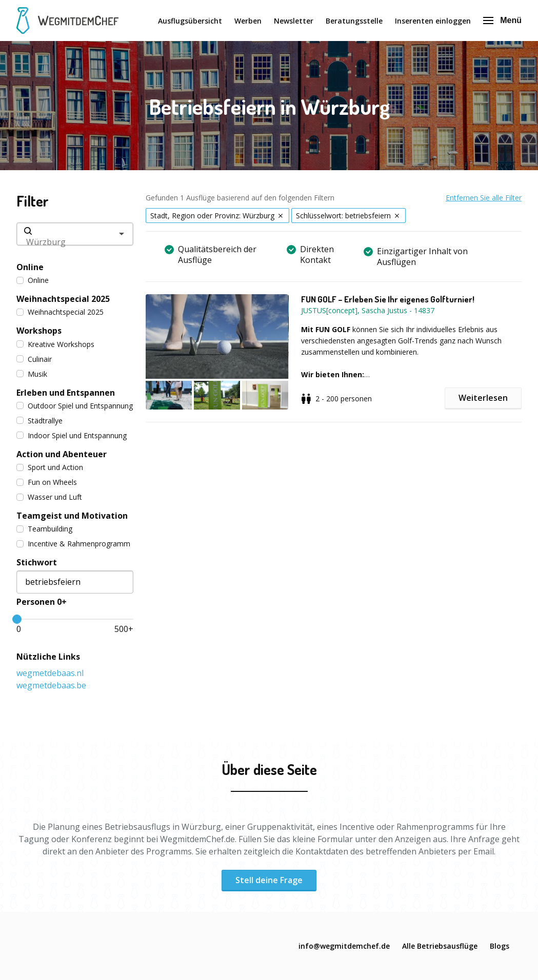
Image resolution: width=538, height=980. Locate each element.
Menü (502, 20)
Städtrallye (39, 421)
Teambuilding (44, 529)
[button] (223, 352)
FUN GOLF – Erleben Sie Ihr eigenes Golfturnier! (388, 299)
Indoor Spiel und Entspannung (72, 435)
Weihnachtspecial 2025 (60, 312)
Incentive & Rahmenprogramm (73, 544)
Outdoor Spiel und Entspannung (75, 406)
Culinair (34, 359)
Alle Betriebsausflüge (440, 946)
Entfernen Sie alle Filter (484, 198)
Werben (248, 21)
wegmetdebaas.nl (50, 673)
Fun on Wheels (47, 482)
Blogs (500, 946)
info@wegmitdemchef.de (344, 946)
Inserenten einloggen (433, 21)
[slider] (17, 619)
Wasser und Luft (49, 497)
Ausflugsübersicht (190, 21)
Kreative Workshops (55, 344)
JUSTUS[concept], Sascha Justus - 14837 (368, 310)
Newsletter (294, 21)
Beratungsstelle (354, 21)
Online (33, 280)
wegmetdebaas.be (51, 685)
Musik (32, 374)
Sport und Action (50, 467)
